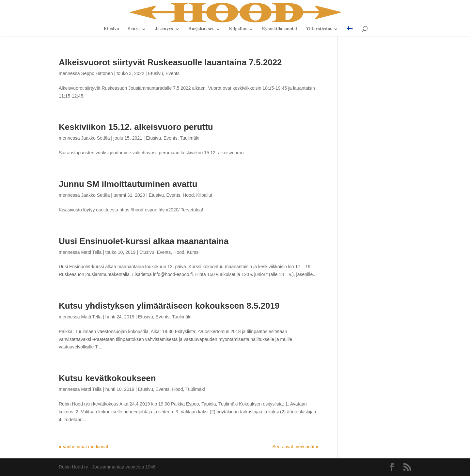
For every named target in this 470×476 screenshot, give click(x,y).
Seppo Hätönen (97, 73)
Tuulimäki (189, 138)
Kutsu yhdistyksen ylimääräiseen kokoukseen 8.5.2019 (169, 306)
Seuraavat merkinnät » (295, 447)
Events (172, 73)
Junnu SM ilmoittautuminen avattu (128, 184)
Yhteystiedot (319, 29)
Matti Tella (91, 252)
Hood (188, 195)
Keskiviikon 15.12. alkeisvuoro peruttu (136, 127)
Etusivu (111, 29)
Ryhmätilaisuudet (280, 29)
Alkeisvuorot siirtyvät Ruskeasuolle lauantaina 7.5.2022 (170, 62)
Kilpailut (238, 29)
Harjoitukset (201, 29)
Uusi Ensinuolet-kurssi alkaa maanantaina (144, 241)
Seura (134, 29)
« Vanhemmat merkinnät (83, 447)
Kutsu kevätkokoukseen (107, 378)
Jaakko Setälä (95, 138)
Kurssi (193, 252)
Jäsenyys (164, 29)
